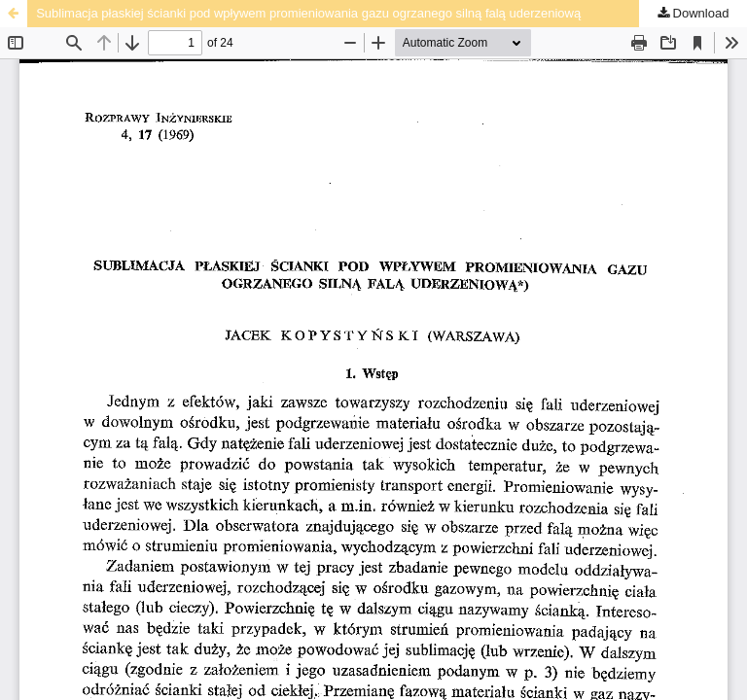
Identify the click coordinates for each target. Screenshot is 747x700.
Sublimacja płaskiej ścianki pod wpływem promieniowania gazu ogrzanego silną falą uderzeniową (308, 13)
